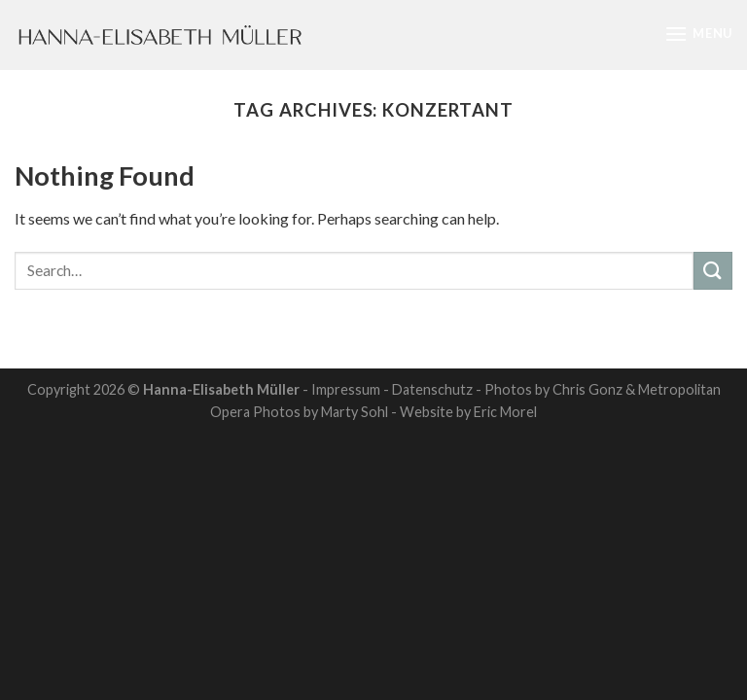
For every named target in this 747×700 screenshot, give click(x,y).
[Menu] (698, 34)
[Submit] (713, 271)
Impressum (346, 389)
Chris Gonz (587, 389)
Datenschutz (432, 389)
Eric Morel (505, 412)
